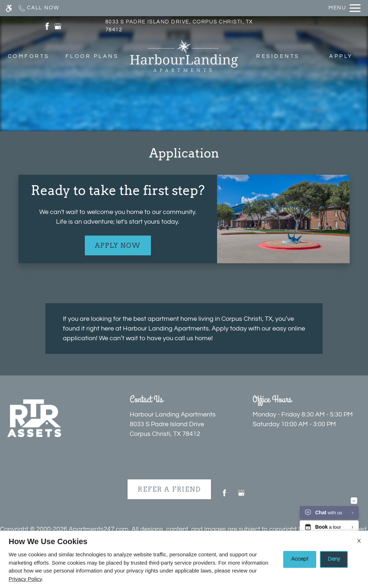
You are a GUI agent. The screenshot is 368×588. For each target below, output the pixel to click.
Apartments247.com (99, 529)
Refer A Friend (169, 489)
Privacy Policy (25, 579)
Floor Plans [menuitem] (92, 56)
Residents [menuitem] (278, 56)
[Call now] (38, 8)
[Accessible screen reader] (9, 8)
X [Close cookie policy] (359, 541)
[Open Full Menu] (344, 8)
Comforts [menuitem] (29, 56)
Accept (300, 559)
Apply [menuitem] (341, 56)
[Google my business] (241, 496)
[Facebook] (224, 496)
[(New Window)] (47, 26)
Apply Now (118, 245)
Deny (334, 559)
